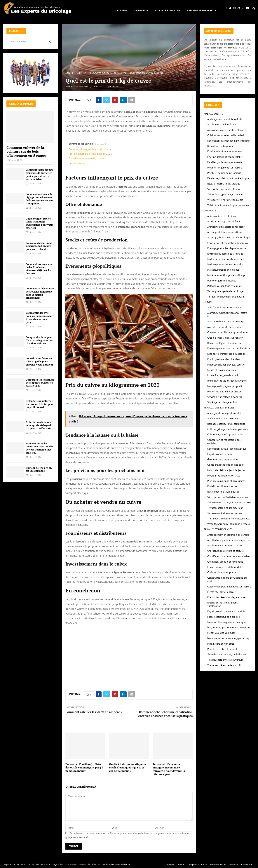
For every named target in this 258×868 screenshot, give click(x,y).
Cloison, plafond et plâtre (222, 572)
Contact (182, 864)
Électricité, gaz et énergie (222, 592)
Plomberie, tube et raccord (222, 649)
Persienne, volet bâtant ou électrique (228, 178)
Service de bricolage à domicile (225, 397)
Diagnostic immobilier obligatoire (226, 354)
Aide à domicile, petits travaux (224, 307)
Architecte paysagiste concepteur (226, 227)
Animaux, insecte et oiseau (222, 216)
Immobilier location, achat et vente (227, 381)
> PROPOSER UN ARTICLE (202, 10)
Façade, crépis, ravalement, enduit (226, 611)
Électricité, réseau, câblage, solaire (226, 597)
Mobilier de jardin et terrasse (224, 476)
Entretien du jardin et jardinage (225, 254)
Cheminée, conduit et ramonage (225, 562)
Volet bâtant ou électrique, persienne (228, 205)
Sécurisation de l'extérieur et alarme (228, 497)
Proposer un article (198, 864)
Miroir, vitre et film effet (221, 644)
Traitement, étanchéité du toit (224, 665)
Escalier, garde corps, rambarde (225, 162)
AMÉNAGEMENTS (213, 114)
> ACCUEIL (121, 10)
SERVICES (209, 302)
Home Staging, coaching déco (224, 375)
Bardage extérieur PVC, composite (226, 424)
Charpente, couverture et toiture (225, 551)
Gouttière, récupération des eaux (226, 465)
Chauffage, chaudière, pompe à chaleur (229, 556)
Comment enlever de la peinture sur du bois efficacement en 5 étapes (26, 151)
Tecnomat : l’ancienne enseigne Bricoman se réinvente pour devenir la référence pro (169, 769)
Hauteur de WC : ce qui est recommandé (39, 469)
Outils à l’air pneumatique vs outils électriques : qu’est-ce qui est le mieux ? (128, 767)
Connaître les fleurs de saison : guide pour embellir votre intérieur (39, 361)
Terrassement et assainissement (225, 513)
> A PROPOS (141, 10)
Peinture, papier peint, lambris (224, 173)
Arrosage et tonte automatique (225, 232)
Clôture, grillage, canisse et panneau (228, 429)
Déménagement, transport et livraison (229, 348)
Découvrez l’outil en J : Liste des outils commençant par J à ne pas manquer (84, 767)
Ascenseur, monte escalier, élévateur (227, 130)
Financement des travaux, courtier (226, 365)
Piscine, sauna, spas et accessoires (226, 481)
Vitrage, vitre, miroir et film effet (225, 200)
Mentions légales (218, 864)
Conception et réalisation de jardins (228, 243)
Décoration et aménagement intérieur (229, 141)
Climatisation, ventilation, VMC (225, 567)
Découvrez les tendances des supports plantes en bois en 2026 (40, 383)
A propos (171, 864)
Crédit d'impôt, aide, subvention (225, 338)
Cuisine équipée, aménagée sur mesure (229, 587)
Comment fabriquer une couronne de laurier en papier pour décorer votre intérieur (40, 174)
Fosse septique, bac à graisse (224, 617)
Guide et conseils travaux (222, 370)
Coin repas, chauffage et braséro (225, 434)
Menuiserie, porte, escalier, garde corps (229, 638)
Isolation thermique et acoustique (226, 622)
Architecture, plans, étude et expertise (229, 540)
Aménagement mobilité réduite (225, 119)
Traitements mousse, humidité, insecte (229, 519)
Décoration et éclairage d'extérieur (227, 449)
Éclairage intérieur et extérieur (225, 151)
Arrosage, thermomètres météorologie (229, 237)
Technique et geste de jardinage (225, 291)
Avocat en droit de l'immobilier (225, 327)
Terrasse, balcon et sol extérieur (225, 508)
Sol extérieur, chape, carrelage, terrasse (229, 502)
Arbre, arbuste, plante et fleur (224, 221)
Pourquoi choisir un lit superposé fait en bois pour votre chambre (39, 246)
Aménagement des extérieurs (224, 418)
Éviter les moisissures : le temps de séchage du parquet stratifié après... (40, 425)
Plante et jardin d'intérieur (222, 281)
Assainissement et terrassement (225, 545)
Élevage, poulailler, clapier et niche (227, 248)
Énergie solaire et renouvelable (225, 157)
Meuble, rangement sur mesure (225, 168)
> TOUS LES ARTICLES (167, 10)
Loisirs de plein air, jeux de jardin (226, 470)
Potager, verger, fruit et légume (225, 286)
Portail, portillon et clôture (222, 486)
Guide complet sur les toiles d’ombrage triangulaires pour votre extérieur (40, 223)
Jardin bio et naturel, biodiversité (226, 259)
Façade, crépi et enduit (220, 454)
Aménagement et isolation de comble (228, 535)
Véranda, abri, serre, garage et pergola (229, 524)
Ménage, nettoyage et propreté (225, 386)
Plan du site (247, 864)
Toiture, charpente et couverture (225, 660)
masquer (101, 144)
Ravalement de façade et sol (223, 492)
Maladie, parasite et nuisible (223, 270)
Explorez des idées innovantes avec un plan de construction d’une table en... (40, 448)
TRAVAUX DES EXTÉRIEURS (219, 408)
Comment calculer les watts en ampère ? (94, 712)
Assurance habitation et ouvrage (226, 321)
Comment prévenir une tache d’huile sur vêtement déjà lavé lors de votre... (39, 269)
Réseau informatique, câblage (224, 184)
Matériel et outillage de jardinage (226, 275)
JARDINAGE (210, 211)
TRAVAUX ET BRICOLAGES (218, 529)
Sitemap (234, 864)
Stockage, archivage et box (222, 402)
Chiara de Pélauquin (79, 87)
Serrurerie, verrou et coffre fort (224, 189)
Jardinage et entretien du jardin (225, 264)
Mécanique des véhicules (221, 633)
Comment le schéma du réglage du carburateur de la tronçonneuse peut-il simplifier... (40, 199)
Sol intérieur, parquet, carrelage (225, 194)
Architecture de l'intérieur (222, 124)
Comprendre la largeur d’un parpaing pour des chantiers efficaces (39, 340)
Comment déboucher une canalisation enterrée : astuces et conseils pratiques (165, 714)
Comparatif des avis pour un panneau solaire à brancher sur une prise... (40, 317)
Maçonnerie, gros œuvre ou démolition (229, 627)
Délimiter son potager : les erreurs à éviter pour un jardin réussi (40, 404)
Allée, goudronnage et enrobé (224, 413)
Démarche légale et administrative (227, 343)
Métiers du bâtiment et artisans (225, 392)
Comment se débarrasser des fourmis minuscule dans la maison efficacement (40, 293)
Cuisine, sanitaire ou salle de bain (226, 135)
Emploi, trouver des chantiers (224, 359)
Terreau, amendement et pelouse (226, 297)
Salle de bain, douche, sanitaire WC (227, 654)
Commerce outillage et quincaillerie (227, 332)
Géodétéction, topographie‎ (222, 459)
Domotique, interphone (220, 146)
